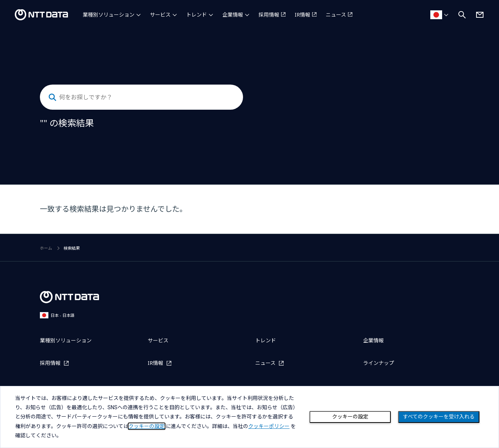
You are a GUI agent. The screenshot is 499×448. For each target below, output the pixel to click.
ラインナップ (379, 363)
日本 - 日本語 (57, 315)
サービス (160, 15)
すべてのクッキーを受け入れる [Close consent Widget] (439, 417)
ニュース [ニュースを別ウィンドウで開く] (336, 15)
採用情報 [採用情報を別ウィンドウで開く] (269, 15)
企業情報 (233, 15)
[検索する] (52, 98)
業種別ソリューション (109, 15)
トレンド (196, 15)
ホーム (46, 248)
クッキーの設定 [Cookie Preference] (350, 417)
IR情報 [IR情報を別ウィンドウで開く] (303, 15)
